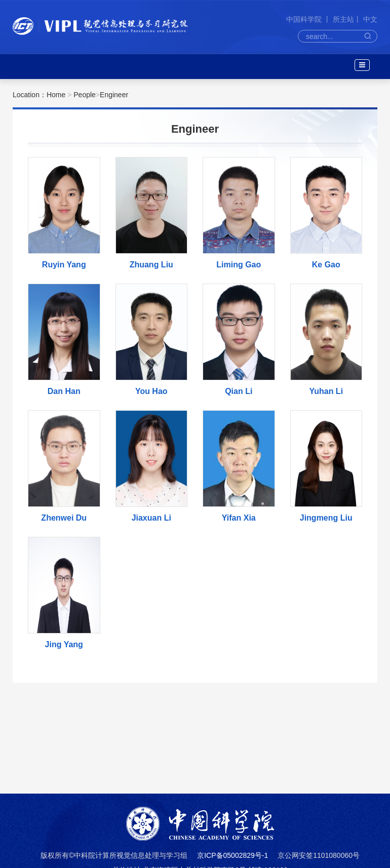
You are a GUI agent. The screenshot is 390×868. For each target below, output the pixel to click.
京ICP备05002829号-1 (232, 855)
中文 (370, 19)
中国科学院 (305, 19)
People (85, 95)
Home (56, 95)
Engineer (114, 95)
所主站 (343, 19)
